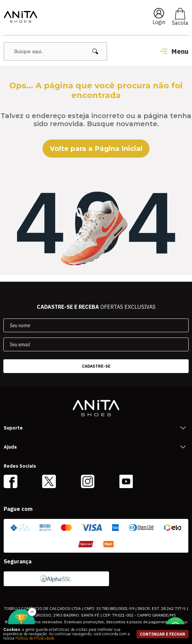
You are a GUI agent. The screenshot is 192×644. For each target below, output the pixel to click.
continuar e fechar (163, 634)
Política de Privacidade (35, 638)
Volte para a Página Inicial (96, 149)
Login (159, 22)
